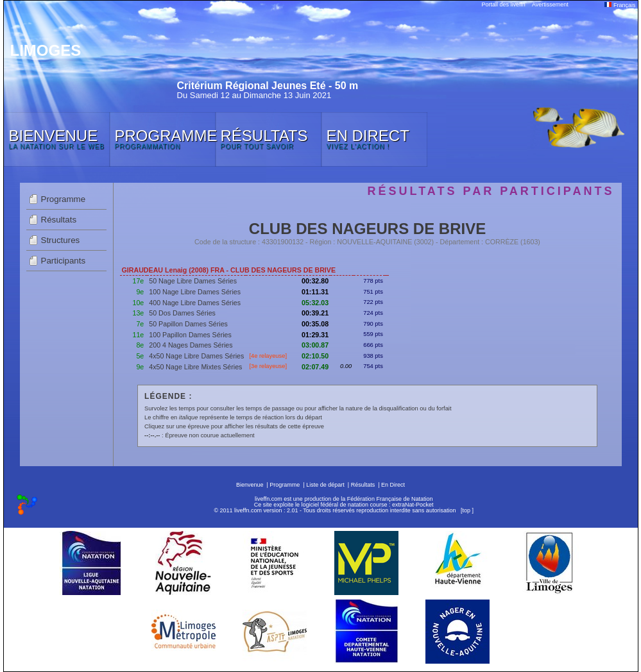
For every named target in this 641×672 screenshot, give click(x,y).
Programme (64, 199)
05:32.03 (315, 303)
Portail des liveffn (504, 4)
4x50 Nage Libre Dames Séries (196, 356)
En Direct (393, 485)
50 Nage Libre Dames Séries (193, 281)
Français (620, 5)
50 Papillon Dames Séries (188, 324)
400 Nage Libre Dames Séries (195, 303)
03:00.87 (315, 345)
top (466, 510)
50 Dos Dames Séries (182, 313)
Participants (64, 261)
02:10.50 (315, 356)
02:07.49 (315, 367)
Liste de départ (325, 485)
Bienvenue (250, 485)
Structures (61, 240)
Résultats (59, 220)
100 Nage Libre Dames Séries (195, 292)
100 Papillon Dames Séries (190, 335)
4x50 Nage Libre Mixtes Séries (195, 367)
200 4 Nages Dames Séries (191, 345)
